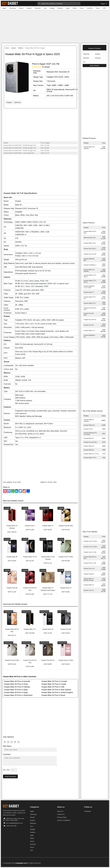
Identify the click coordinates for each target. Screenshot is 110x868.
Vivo (32, 826)
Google (32, 829)
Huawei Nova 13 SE (90, 563)
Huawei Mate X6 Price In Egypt (16, 692)
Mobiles (21, 48)
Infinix (32, 838)
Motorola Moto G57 (90, 238)
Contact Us (61, 814)
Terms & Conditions (64, 820)
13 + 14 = (10, 770)
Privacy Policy (62, 817)
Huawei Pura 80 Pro (90, 320)
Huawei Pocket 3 (89, 574)
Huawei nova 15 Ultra (90, 541)
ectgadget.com (21, 863)
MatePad (86, 54)
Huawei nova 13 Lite (90, 552)
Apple (32, 811)
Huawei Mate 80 (89, 450)
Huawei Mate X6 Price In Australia (17, 681)
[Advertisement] (55, 27)
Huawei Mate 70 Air (90, 243)
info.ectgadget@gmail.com (14, 823)
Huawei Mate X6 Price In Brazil (53, 695)
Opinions (17, 102)
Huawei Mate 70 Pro (90, 458)
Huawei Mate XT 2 (89, 330)
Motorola (33, 823)
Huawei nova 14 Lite (90, 254)
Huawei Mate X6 (89, 446)
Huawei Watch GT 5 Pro (91, 454)
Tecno (32, 847)
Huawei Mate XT (89, 438)
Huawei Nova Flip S (90, 249)
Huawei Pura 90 (89, 325)
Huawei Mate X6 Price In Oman (16, 684)
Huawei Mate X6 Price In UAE (53, 687)
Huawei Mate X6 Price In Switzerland (18, 695)
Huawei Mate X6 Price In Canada (54, 681)
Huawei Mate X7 (89, 292)
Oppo (32, 835)
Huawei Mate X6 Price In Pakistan (17, 687)
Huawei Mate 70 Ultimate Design (89, 579)
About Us (60, 811)
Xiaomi (32, 817)
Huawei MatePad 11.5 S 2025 (89, 287)
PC (84, 62)
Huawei (13, 48)
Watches (86, 58)
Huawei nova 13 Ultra (90, 547)
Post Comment (11, 776)
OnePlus (33, 844)
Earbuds (98, 58)
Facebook (87, 811)
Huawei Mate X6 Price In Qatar (16, 690)
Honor (32, 841)
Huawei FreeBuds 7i (90, 265)
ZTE (31, 850)
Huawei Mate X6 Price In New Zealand (56, 690)
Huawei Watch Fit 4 (90, 303)
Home (7, 48)
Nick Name (7, 746)
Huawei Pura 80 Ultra (90, 442)
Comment (7, 754)
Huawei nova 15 (89, 590)
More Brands (95, 66)
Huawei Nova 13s (89, 568)
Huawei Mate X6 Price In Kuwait (54, 684)
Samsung (33, 814)
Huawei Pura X (88, 429)
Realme (33, 832)
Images (9, 102)
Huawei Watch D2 (89, 425)
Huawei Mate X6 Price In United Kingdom (57, 692)
